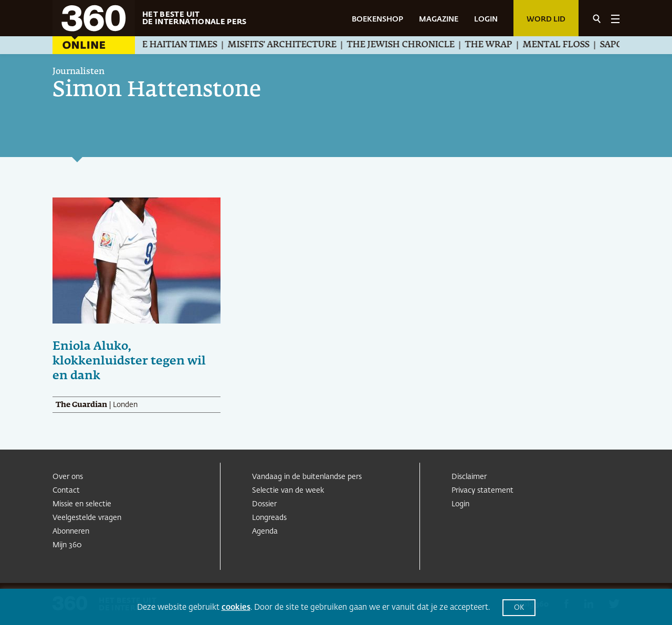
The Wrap (505, 45)
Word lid (546, 19)
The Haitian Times (189, 45)
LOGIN (486, 19)
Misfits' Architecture (298, 45)
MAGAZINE (439, 19)
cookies (236, 607)
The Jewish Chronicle (417, 45)
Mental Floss (572, 45)
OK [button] (519, 608)
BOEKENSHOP (377, 19)
